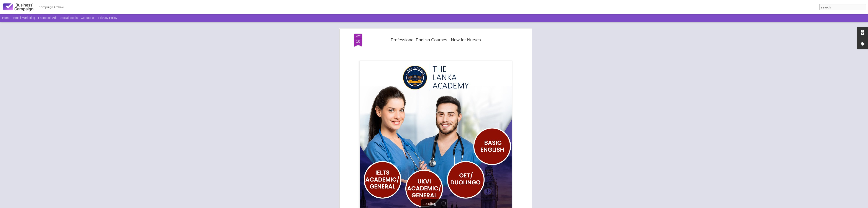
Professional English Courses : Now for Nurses (436, 32)
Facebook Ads (48, 18)
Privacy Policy (108, 18)
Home (6, 18)
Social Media (69, 18)
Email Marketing (24, 18)
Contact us (88, 18)
